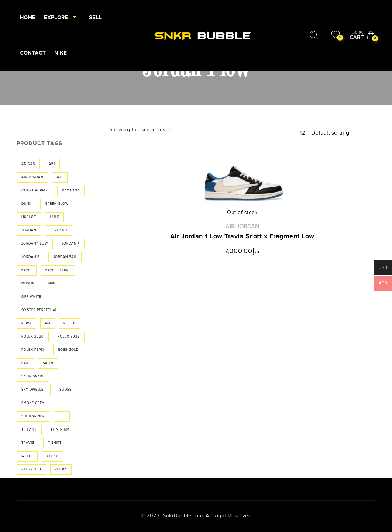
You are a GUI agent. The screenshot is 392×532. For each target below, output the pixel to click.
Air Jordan (242, 227)
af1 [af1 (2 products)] (52, 164)
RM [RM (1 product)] (48, 323)
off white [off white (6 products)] (31, 297)
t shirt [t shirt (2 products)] (55, 443)
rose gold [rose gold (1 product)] (68, 350)
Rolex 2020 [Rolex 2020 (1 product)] (33, 337)
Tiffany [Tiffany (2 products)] (29, 430)
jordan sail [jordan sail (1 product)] (65, 257)
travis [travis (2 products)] (28, 443)
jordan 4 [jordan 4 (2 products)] (71, 244)
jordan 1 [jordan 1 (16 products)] (59, 230)
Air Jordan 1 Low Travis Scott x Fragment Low (242, 236)
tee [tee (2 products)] (62, 416)
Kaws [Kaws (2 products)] (27, 270)
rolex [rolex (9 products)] (69, 323)
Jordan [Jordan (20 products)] (29, 230)
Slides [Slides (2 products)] (66, 390)
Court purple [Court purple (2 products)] (35, 191)
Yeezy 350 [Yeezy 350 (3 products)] (31, 469)
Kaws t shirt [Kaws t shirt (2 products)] (58, 270)
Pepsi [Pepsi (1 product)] (26, 323)
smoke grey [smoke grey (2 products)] (33, 403)
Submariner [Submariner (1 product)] (33, 416)
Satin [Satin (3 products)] (48, 363)
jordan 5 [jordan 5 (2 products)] (30, 257)
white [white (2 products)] (27, 456)
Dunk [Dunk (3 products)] (26, 204)
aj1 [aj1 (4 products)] (60, 177)
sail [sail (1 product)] (25, 363)
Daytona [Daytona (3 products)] (71, 191)
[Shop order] (343, 133)
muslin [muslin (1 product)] (28, 284)
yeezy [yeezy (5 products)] (52, 456)
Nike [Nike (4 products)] (52, 284)
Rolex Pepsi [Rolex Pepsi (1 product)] (33, 350)
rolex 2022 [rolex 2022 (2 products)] (69, 337)
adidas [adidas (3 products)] (28, 164)
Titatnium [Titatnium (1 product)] (60, 430)
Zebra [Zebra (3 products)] (61, 469)
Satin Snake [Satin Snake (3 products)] (33, 376)
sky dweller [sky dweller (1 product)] (34, 390)
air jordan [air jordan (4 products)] (32, 177)
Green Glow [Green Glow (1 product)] (57, 204)
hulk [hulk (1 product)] (54, 217)
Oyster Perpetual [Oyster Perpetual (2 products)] (39, 310)
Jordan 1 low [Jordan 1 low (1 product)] (35, 244)
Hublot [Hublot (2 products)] (29, 217)
